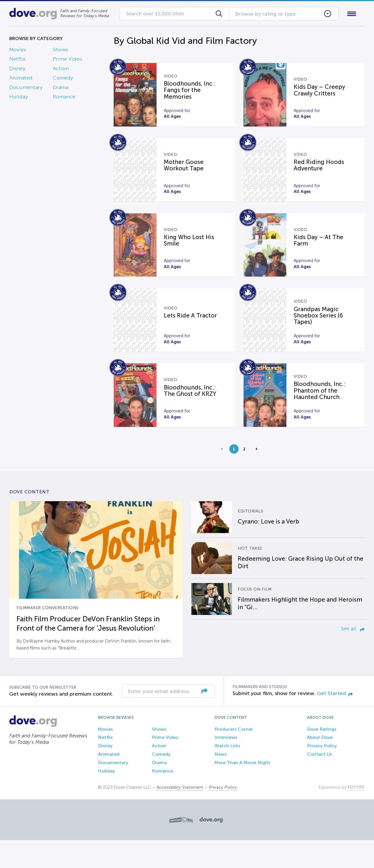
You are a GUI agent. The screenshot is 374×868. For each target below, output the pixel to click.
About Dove (320, 765)
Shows (60, 51)
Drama (61, 89)
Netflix (17, 60)
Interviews (226, 765)
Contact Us (319, 782)
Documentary (26, 89)
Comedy (63, 79)
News (221, 782)
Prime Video (68, 60)
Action (61, 70)
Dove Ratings (322, 757)
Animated (21, 79)
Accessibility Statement (180, 815)
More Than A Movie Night (242, 790)
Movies (18, 51)
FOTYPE (356, 815)
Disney (17, 70)
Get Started (335, 721)
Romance (64, 98)
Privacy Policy (322, 773)
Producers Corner (234, 757)
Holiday (19, 98)
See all (353, 656)
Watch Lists (227, 773)
